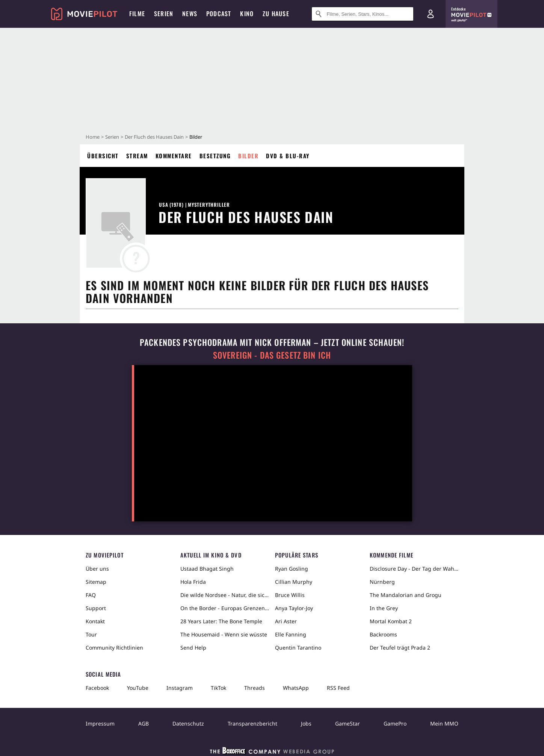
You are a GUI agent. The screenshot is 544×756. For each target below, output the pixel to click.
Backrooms (383, 634)
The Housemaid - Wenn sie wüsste (224, 634)
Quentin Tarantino (298, 648)
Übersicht (103, 156)
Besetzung (215, 156)
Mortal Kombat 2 (391, 621)
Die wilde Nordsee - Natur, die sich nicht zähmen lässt (225, 595)
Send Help (193, 648)
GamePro (395, 723)
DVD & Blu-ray (288, 156)
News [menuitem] (190, 14)
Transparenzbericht (252, 723)
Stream (137, 156)
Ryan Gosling (292, 569)
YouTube (138, 688)
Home (93, 137)
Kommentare (174, 156)
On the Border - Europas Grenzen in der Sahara (225, 608)
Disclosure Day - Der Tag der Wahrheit (414, 569)
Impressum (100, 723)
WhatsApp (296, 688)
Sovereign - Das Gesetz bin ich (272, 355)
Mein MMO (444, 723)
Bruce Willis (290, 595)
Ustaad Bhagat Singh (207, 569)
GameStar (348, 723)
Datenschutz (188, 723)
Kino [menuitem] (247, 14)
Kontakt (95, 621)
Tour (91, 634)
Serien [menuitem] (164, 14)
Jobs (306, 723)
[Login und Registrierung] (431, 14)
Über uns (97, 569)
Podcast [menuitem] (219, 14)
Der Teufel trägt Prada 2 (400, 648)
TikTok (218, 688)
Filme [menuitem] (137, 14)
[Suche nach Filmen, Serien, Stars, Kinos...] (363, 14)
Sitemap (96, 582)
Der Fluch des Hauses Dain (154, 137)
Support (96, 608)
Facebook (97, 688)
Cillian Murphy (294, 582)
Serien (112, 137)
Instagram (180, 688)
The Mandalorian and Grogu (406, 595)
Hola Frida (193, 582)
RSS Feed (338, 688)
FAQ (91, 595)
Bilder (248, 156)
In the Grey (384, 608)
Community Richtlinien (114, 648)
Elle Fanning (291, 634)
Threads (255, 688)
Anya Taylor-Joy (294, 608)
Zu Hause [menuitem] (276, 14)
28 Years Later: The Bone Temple (221, 621)
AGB (144, 723)
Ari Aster (286, 621)
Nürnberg (382, 582)
